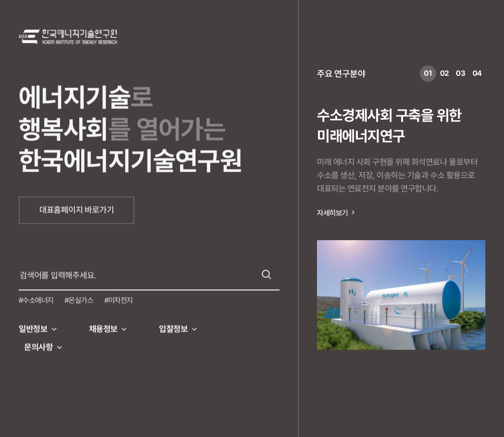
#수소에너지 (36, 299)
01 (428, 73)
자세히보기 (332, 213)
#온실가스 (79, 299)
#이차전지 (119, 299)
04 (477, 73)
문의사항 (38, 345)
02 (445, 73)
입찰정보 (173, 327)
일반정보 (33, 327)
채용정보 (103, 327)
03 (461, 73)
